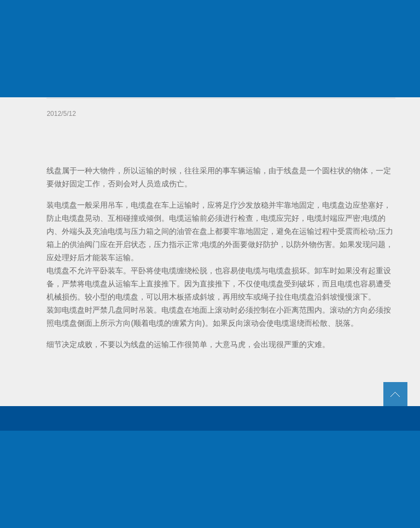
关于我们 (173, 16)
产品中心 (225, 16)
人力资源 (329, 16)
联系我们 (381, 16)
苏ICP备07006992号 (236, 512)
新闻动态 (277, 16)
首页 (121, 16)
